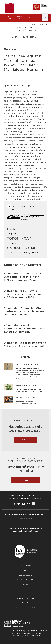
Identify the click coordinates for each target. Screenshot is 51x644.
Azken (9, 18)
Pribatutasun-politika (26, 598)
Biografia (12, 234)
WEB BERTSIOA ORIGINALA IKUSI (22, 207)
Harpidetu (32, 18)
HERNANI (12, 243)
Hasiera (15, 37)
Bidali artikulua (25, 480)
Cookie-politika (25, 603)
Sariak (26, 584)
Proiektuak (25, 571)
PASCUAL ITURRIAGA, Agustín (23, 253)
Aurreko (20, 18)
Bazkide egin (25, 519)
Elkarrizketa (29, 37)
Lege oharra (25, 594)
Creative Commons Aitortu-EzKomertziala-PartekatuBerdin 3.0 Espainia (33, 216)
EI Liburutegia (26, 575)
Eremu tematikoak (26, 566)
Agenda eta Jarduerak (25, 580)
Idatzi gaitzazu (26, 536)
